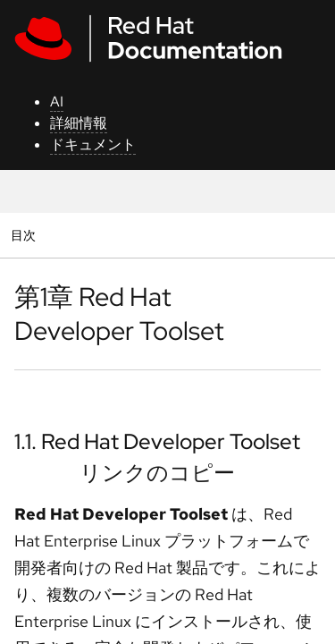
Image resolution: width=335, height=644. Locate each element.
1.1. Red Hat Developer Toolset (157, 441)
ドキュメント (93, 144)
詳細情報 (79, 123)
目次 (25, 235)
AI (57, 102)
